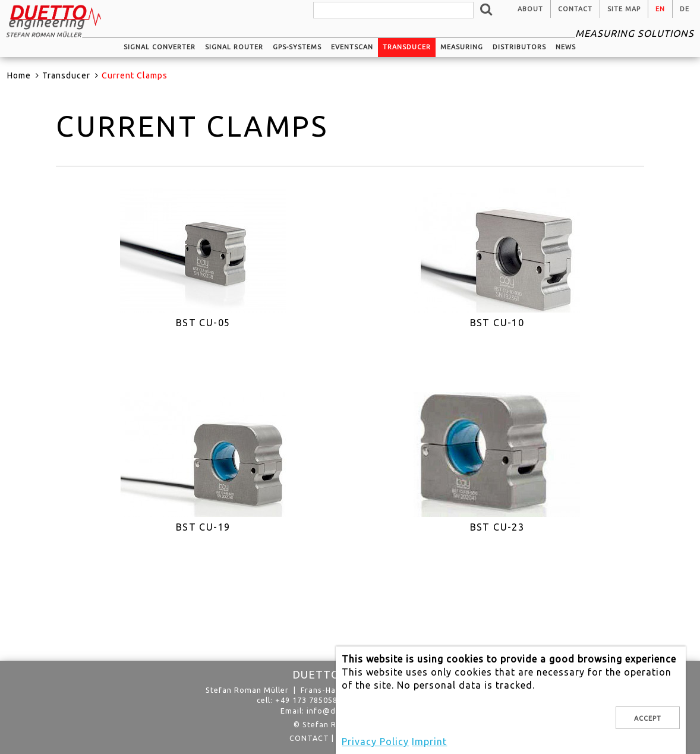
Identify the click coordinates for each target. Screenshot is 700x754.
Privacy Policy (375, 742)
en (660, 9)
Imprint (429, 742)
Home (19, 75)
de (685, 9)
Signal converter (160, 47)
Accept (648, 718)
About (530, 9)
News (566, 47)
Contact (575, 9)
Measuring (462, 47)
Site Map (624, 9)
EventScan (352, 47)
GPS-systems (297, 47)
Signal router (234, 47)
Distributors (519, 47)
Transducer (407, 47)
